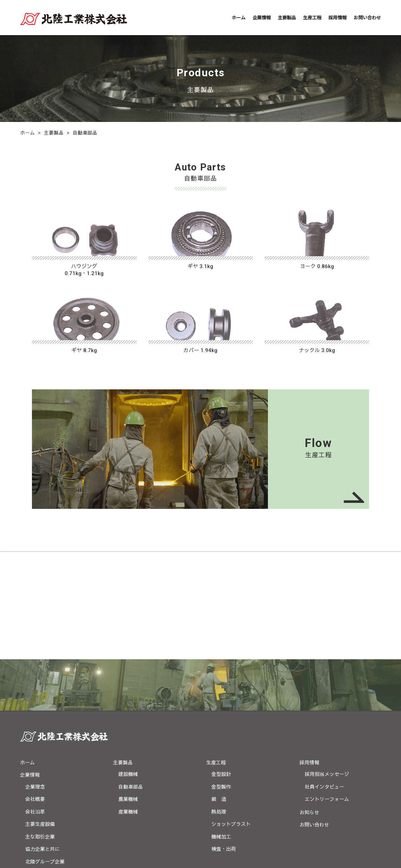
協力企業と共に (42, 741)
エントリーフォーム (327, 691)
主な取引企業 (40, 728)
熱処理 (219, 704)
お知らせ (309, 704)
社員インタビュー (324, 679)
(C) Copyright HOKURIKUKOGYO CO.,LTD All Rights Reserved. (200, 855)
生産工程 (312, 17)
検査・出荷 (224, 741)
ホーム (239, 17)
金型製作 (221, 679)
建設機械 (128, 666)
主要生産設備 (40, 716)
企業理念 (35, 679)
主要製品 (287, 17)
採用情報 (337, 17)
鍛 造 (219, 691)
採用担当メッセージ (327, 666)
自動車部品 (131, 679)
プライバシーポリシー (45, 802)
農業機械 (128, 691)
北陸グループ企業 (45, 753)
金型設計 (221, 666)
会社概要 (35, 691)
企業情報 (262, 17)
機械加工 (221, 728)
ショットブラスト (231, 716)
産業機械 (128, 704)
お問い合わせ (367, 17)
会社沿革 (35, 704)
